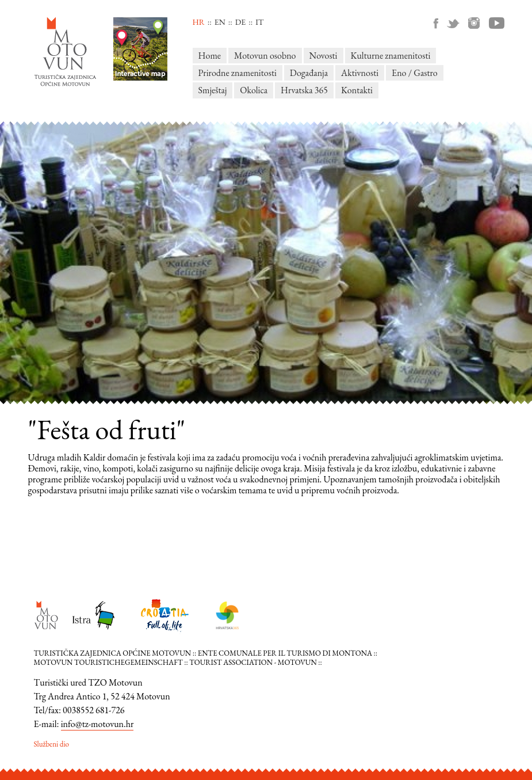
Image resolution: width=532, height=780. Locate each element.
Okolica (254, 90)
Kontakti (357, 90)
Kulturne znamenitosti (391, 56)
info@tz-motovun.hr (97, 724)
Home (210, 56)
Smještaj (213, 90)
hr (199, 22)
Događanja (309, 73)
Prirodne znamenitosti (238, 73)
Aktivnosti (360, 73)
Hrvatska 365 (304, 90)
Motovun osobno (265, 56)
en (220, 22)
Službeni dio (52, 744)
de (240, 22)
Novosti (324, 56)
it (259, 22)
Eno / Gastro (415, 73)
